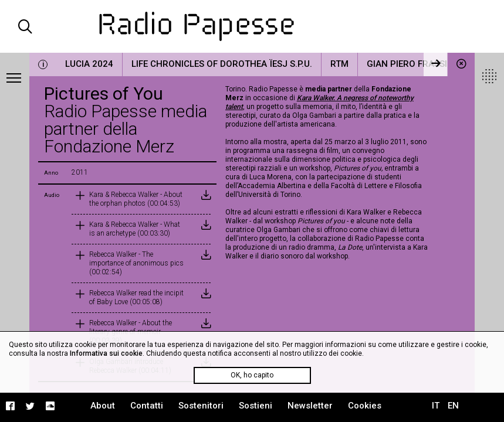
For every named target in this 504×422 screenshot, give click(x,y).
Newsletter (310, 406)
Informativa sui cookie (106, 353)
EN (453, 406)
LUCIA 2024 (89, 64)
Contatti (147, 406)
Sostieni (256, 406)
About (103, 406)
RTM (339, 64)
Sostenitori (201, 406)
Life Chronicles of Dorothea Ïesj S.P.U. (222, 64)
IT (436, 406)
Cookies (365, 406)
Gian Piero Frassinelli (418, 64)
